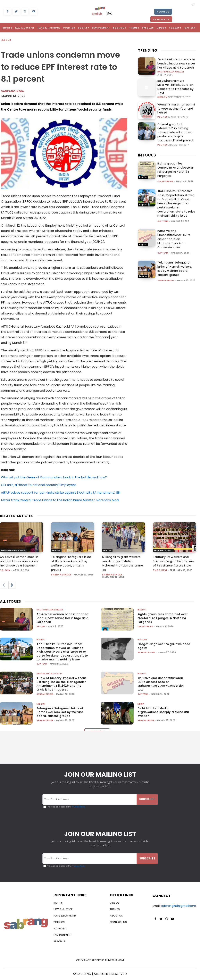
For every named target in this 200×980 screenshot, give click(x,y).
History (142, 640)
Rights (143, 168)
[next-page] (12, 585)
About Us (163, 12)
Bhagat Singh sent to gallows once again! (164, 646)
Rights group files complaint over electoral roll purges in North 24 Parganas (175, 160)
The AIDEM (160, 570)
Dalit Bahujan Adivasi (171, 71)
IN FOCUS (147, 146)
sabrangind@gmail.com (179, 906)
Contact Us (161, 19)
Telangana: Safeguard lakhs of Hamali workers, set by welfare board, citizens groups (175, 259)
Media (141, 704)
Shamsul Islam (146, 652)
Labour (6, 40)
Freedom (162, 92)
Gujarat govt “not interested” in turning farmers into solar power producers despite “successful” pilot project (176, 126)
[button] (193, 5)
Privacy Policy (78, 807)
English (97, 13)
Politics (163, 111)
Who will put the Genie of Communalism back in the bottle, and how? (54, 477)
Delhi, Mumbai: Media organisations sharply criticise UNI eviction (163, 712)
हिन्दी (110, 13)
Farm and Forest (163, 550)
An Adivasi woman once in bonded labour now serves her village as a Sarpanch (175, 63)
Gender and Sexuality (50, 674)
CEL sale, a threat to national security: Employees (39, 485)
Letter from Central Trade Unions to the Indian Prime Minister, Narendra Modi (60, 500)
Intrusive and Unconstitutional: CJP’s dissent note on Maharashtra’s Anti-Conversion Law (174, 230)
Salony (5, 570)
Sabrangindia (12, 91)
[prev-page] (4, 585)
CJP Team (163, 212)
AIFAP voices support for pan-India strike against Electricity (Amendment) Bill (61, 493)
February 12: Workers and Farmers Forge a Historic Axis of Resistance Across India (174, 561)
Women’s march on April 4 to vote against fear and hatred (175, 105)
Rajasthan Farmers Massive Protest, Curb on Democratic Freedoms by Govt (174, 84)
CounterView (165, 172)
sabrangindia (166, 271)
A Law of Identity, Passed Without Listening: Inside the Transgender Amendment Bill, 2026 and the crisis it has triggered (61, 684)
